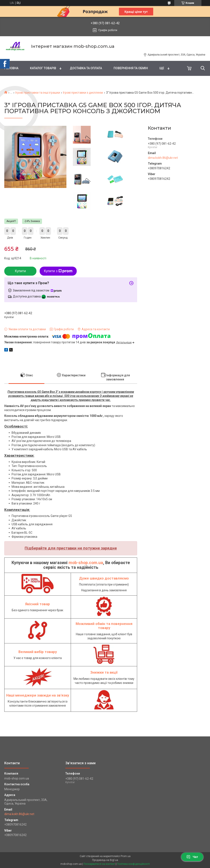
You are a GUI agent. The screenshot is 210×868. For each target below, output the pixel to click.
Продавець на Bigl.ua (105, 860)
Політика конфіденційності (133, 864)
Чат (192, 857)
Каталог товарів (43, 68)
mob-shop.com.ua (86, 563)
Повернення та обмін (131, 68)
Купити (20, 271)
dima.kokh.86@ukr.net (163, 158)
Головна (11, 68)
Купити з (58, 271)
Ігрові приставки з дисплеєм (83, 93)
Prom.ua (126, 856)
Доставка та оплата (86, 68)
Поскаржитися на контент (99, 864)
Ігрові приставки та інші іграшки (38, 93)
